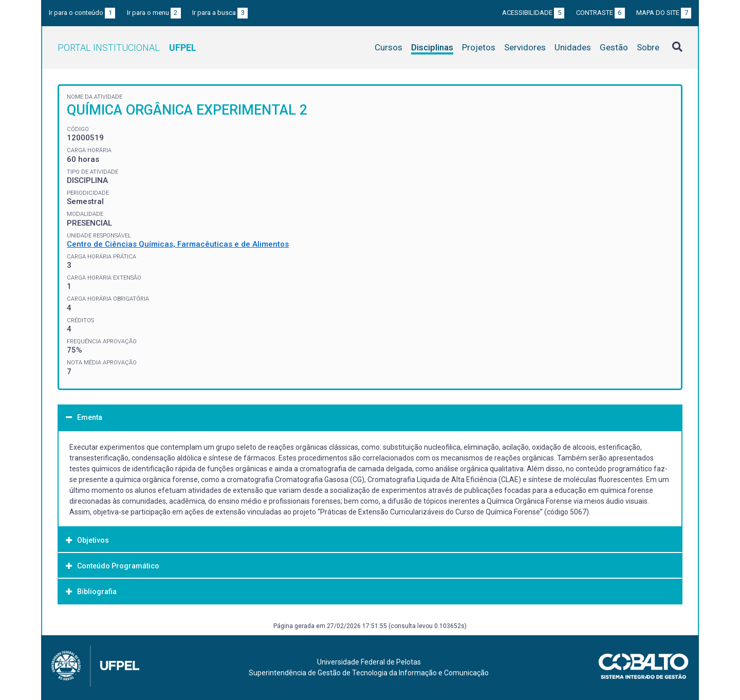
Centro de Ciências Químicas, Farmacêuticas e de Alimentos (178, 244)
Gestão (614, 47)
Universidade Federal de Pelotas (369, 662)
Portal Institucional (127, 48)
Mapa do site (664, 13)
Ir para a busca (220, 13)
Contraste (600, 13)
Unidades (573, 47)
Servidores (525, 47)
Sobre (648, 47)
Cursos (388, 47)
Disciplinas (432, 47)
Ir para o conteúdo (82, 13)
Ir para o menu (154, 13)
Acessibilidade (533, 13)
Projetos (479, 47)
